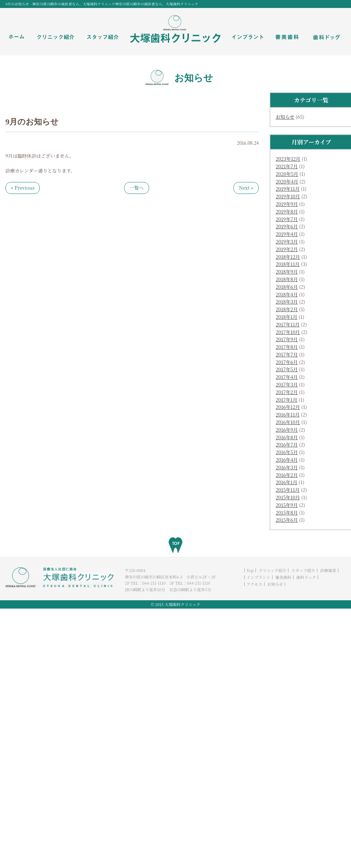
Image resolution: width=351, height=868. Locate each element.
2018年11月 (288, 264)
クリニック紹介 (272, 570)
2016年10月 (288, 422)
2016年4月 (287, 460)
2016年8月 (287, 437)
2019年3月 (287, 242)
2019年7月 (287, 219)
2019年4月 (287, 234)
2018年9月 (287, 272)
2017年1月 (287, 400)
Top (250, 570)
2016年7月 (287, 444)
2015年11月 (288, 490)
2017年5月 (287, 369)
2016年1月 (287, 482)
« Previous (23, 188)
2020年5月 (287, 174)
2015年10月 (288, 497)
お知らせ (285, 117)
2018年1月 (287, 317)
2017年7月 (287, 354)
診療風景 (328, 570)
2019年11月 (288, 189)
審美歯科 (283, 577)
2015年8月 (287, 513)
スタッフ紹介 (303, 570)
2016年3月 (287, 467)
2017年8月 (287, 347)
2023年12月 (288, 159)
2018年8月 (287, 279)
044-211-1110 (154, 583)
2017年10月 (288, 332)
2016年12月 (288, 407)
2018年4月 (287, 294)
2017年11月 (288, 324)
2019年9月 (287, 204)
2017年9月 (287, 339)
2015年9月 (287, 505)
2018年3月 (287, 302)
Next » (246, 188)
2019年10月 (288, 196)
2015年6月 (287, 520)
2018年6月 (287, 287)
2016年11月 (288, 414)
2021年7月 (287, 166)
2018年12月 (288, 257)
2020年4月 (287, 181)
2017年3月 (287, 384)
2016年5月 (287, 452)
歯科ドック (306, 577)
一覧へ (137, 188)
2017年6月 (287, 362)
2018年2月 (287, 309)
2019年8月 (287, 211)
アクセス (254, 584)
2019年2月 (287, 249)
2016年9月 (287, 430)
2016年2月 (287, 475)
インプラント (258, 577)
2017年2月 (287, 392)
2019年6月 (287, 226)
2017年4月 (287, 377)
